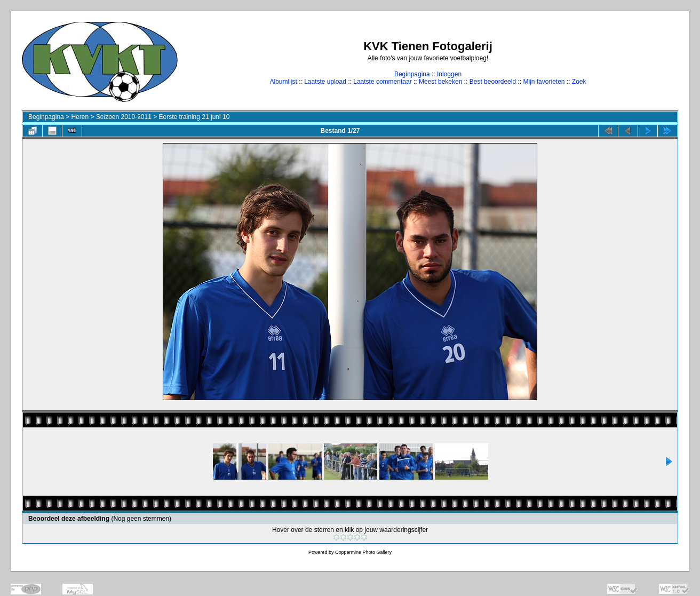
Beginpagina (412, 74)
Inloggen (449, 74)
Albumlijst (283, 82)
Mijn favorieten (544, 82)
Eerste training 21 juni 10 (194, 117)
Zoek (579, 82)
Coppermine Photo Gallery (363, 552)
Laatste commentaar (382, 82)
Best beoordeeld (493, 82)
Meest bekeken (440, 82)
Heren (80, 117)
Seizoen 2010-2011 (124, 117)
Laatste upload (325, 82)
